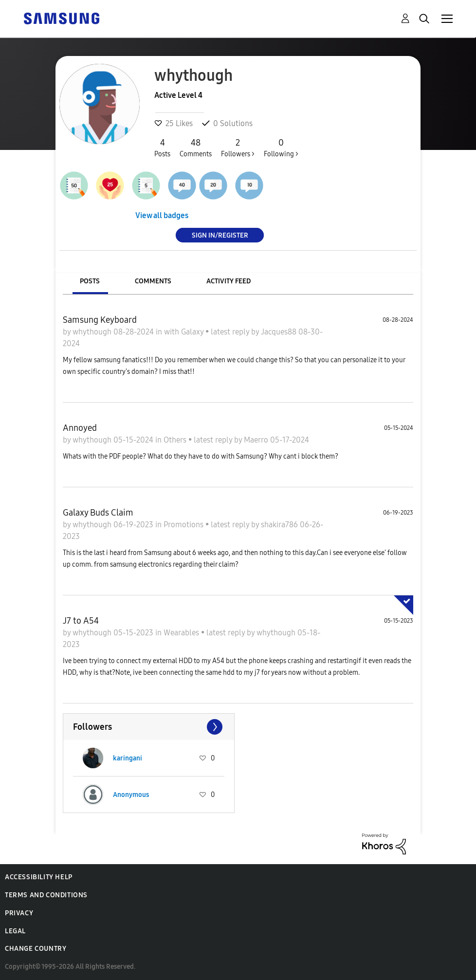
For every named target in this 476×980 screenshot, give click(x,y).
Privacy (19, 913)
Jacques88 (280, 332)
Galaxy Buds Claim (98, 513)
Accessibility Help (39, 877)
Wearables (182, 633)
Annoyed (80, 428)
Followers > (238, 148)
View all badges (162, 215)
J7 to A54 (81, 621)
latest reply (231, 332)
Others (176, 440)
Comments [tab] (153, 281)
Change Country (36, 949)
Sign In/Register (220, 235)
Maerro (257, 440)
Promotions (184, 525)
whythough (93, 332)
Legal (15, 931)
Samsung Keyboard (100, 320)
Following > (281, 148)
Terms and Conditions (46, 895)
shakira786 (280, 525)
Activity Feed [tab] (229, 281)
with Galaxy (185, 332)
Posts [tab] (90, 281)
